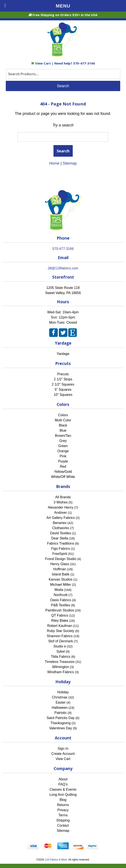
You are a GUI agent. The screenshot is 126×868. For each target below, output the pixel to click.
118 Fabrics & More (56, 860)
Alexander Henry (61, 507)
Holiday (63, 692)
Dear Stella (60, 538)
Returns (63, 805)
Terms (63, 815)
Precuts (63, 374)
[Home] (63, 55)
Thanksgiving (61, 723)
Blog (63, 800)
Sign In (63, 749)
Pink (63, 456)
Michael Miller (61, 585)
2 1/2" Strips (63, 379)
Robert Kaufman (60, 626)
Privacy (63, 810)
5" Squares (63, 390)
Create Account (63, 754)
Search (63, 151)
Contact (63, 825)
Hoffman (60, 569)
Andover (61, 513)
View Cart (41, 63)
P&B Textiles (61, 605)
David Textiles (61, 533)
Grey (63, 441)
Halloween (60, 708)
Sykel (61, 651)
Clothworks (61, 528)
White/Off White (63, 477)
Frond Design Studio (61, 559)
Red (63, 466)
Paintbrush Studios (60, 610)
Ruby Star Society (61, 631)
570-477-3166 (84, 63)
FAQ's (63, 784)
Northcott (61, 595)
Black (63, 425)
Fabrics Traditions (61, 543)
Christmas (60, 697)
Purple (63, 461)
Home (54, 163)
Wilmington (61, 667)
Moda (59, 590)
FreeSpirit (60, 554)
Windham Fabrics (61, 672)
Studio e (60, 646)
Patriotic (61, 713)
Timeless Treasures (60, 662)
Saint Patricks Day (61, 718)
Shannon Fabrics (60, 636)
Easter (61, 702)
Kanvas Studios (61, 579)
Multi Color (63, 420)
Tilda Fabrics (61, 657)
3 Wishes (61, 502)
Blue (63, 430)
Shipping (63, 820)
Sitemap (70, 163)
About (63, 779)
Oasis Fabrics (61, 600)
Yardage (63, 354)
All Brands (63, 497)
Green (63, 446)
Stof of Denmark (61, 641)
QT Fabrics (60, 615)
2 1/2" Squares (63, 384)
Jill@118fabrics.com (63, 268)
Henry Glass (60, 564)
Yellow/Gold (63, 472)
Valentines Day (61, 728)
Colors (63, 415)
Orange (63, 451)
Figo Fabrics (61, 549)
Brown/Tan (63, 436)
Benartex (60, 523)
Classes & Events (63, 789)
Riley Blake (60, 621)
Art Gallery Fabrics (61, 518)
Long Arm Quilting (63, 795)
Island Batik (61, 574)
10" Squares (63, 395)
